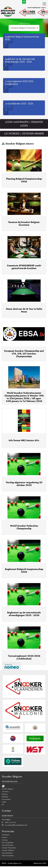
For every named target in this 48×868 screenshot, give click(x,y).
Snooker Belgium (8, 789)
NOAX (44, 863)
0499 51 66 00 (9, 822)
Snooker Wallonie (8, 850)
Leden (4, 802)
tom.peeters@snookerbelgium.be (15, 825)
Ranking (5, 794)
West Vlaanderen (8, 855)
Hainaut (4, 837)
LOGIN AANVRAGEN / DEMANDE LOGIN (24, 124)
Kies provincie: (25, 24)
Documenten (6, 799)
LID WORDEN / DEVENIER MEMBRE (24, 134)
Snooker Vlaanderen (9, 848)
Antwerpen (6, 835)
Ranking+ (5, 797)
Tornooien (5, 791)
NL (3, 804)
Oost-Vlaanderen (8, 845)
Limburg (5, 840)
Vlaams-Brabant (7, 853)
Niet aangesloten (8, 842)
